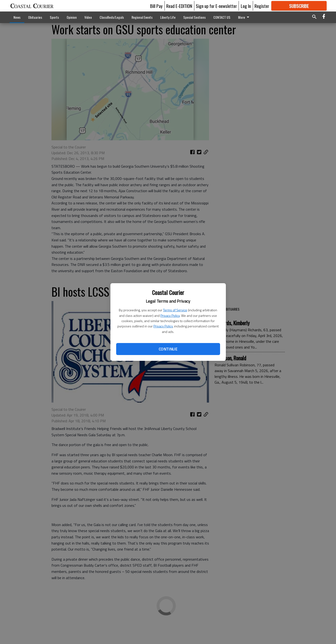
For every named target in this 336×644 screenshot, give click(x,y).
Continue (168, 349)
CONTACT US (222, 17)
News (17, 17)
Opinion (72, 17)
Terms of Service (175, 310)
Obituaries (35, 17)
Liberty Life (168, 17)
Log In (246, 6)
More (244, 17)
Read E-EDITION (179, 6)
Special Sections (194, 17)
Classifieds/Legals (112, 17)
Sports (54, 17)
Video (88, 17)
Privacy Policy (170, 316)
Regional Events (142, 17)
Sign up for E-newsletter (216, 6)
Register (262, 6)
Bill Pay (156, 6)
